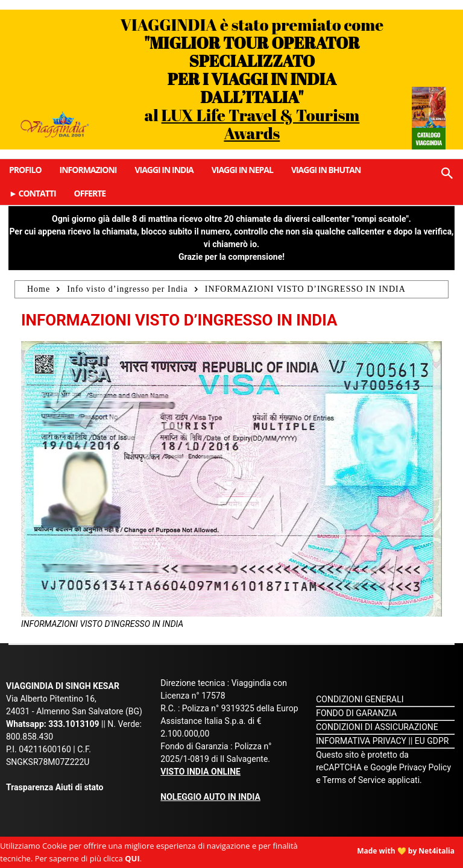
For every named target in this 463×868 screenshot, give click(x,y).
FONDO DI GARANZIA (356, 713)
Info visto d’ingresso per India (128, 289)
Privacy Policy (425, 767)
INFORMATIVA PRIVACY (361, 741)
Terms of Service (354, 780)
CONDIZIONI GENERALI (360, 699)
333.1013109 (74, 724)
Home (39, 289)
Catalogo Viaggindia (428, 139)
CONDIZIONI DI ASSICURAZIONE (377, 727)
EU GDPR (432, 741)
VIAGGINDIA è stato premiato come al (252, 79)
